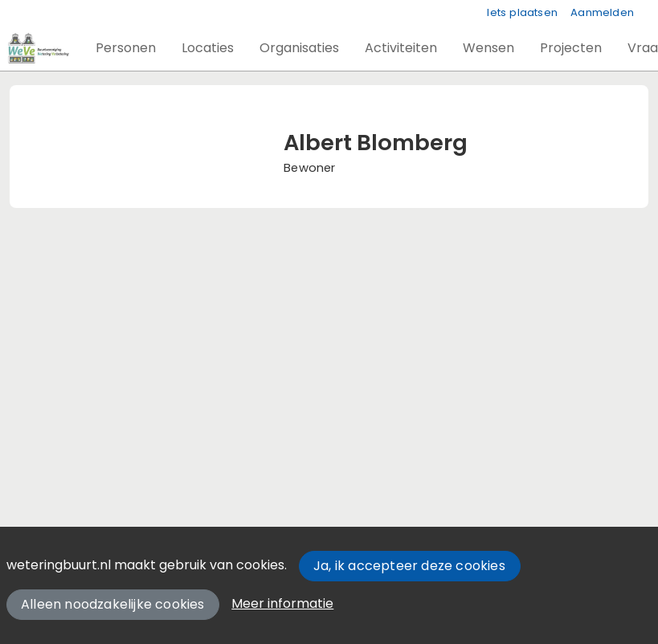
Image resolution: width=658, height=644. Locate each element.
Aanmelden (602, 12)
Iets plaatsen (522, 12)
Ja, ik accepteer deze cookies (409, 566)
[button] (126, 48)
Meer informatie (282, 603)
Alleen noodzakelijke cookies (113, 604)
